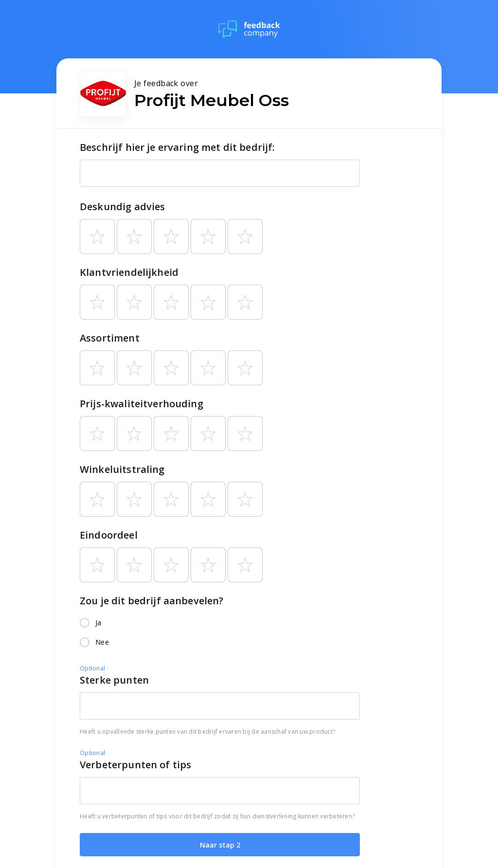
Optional (92, 668)
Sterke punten (114, 680)
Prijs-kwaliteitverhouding (142, 404)
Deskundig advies (122, 207)
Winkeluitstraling (122, 469)
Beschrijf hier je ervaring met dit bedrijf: (177, 147)
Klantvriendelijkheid (129, 272)
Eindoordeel (109, 535)
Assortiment (110, 338)
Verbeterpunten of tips (135, 765)
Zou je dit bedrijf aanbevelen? (152, 601)
